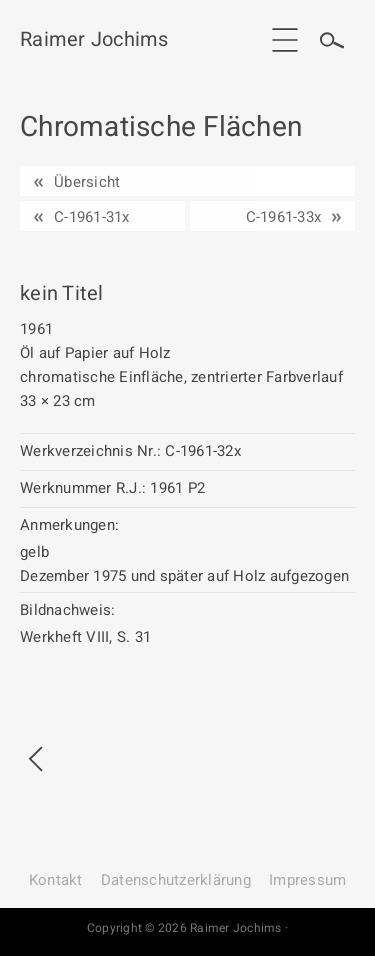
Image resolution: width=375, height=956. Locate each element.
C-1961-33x (284, 217)
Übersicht (87, 182)
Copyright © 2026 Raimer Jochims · (187, 928)
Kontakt (56, 880)
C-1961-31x (92, 217)
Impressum (307, 880)
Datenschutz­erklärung (176, 880)
